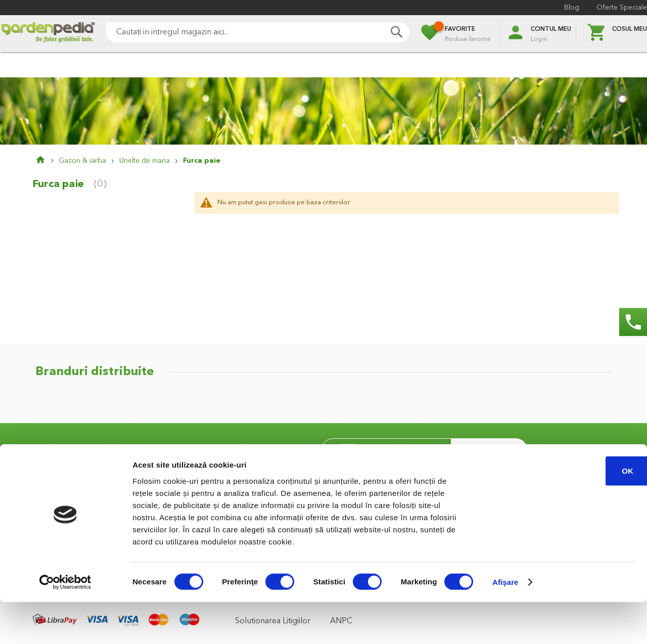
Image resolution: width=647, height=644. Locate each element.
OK (563, 512)
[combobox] (258, 32)
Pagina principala (47, 161)
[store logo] (48, 34)
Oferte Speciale (622, 8)
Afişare (505, 624)
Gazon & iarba (82, 161)
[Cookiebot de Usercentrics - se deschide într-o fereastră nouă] (65, 624)
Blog (572, 8)
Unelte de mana (145, 161)
